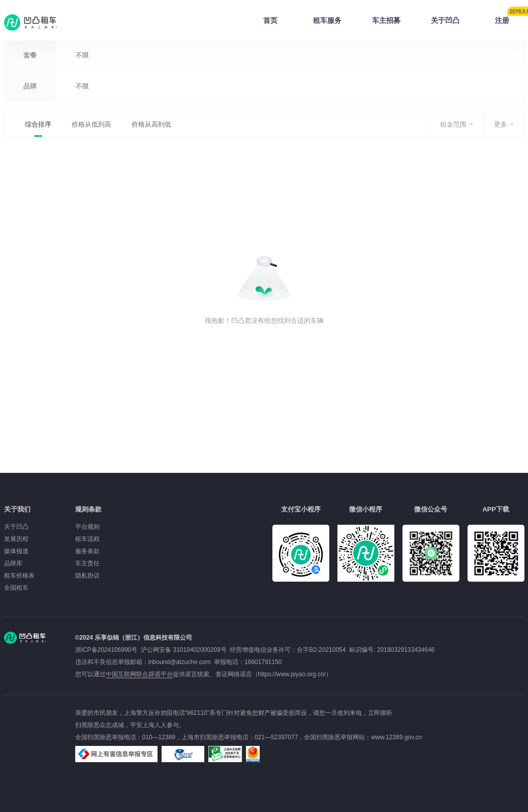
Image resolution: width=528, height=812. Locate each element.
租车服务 (327, 20)
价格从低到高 (91, 124)
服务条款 (87, 551)
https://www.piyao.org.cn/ (292, 674)
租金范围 (453, 124)
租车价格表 (19, 576)
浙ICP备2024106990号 (108, 650)
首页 (270, 20)
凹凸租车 (32, 22)
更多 (501, 124)
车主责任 (87, 563)
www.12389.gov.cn (396, 737)
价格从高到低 (151, 124)
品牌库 (13, 563)
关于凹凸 (445, 20)
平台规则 (87, 527)
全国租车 (16, 588)
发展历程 (16, 539)
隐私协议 (87, 576)
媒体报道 (16, 551)
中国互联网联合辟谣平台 (139, 674)
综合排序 (38, 124)
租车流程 (87, 539)
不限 (82, 55)
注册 (510, 17)
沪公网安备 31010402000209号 (184, 650)
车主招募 (386, 20)
